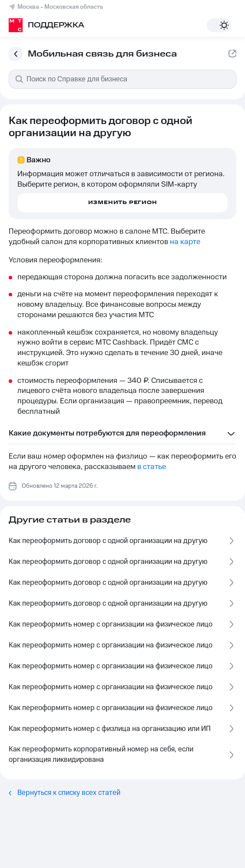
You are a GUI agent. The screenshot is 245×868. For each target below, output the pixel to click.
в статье (152, 467)
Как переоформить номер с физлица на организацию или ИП (122, 729)
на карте (185, 242)
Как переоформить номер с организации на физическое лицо (122, 625)
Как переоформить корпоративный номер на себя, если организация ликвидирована (122, 754)
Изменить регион (123, 203)
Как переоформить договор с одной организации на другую (122, 541)
